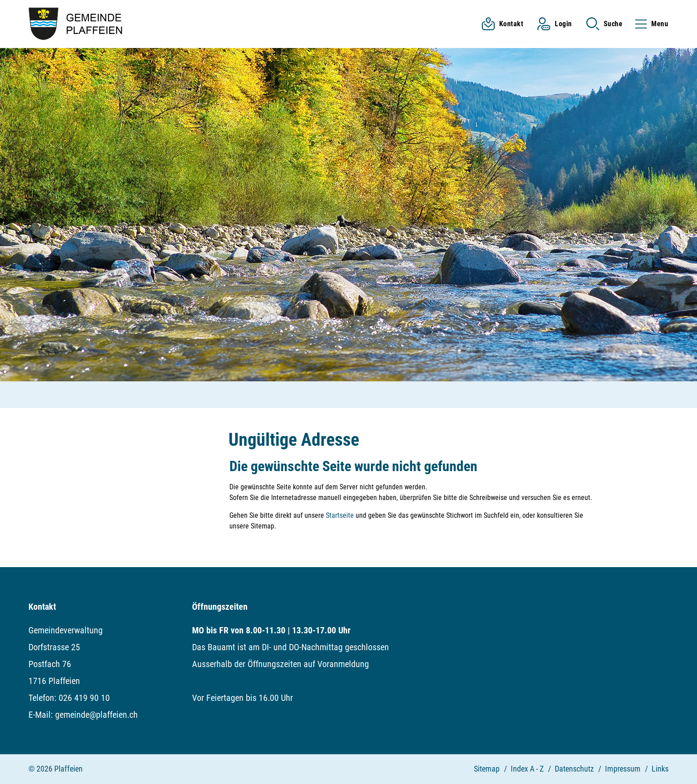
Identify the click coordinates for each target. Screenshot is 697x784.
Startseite (340, 515)
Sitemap (487, 769)
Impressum (623, 769)
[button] (605, 24)
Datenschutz (574, 769)
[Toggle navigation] (649, 24)
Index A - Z (527, 769)
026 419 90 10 (84, 698)
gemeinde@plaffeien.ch (96, 715)
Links (660, 769)
